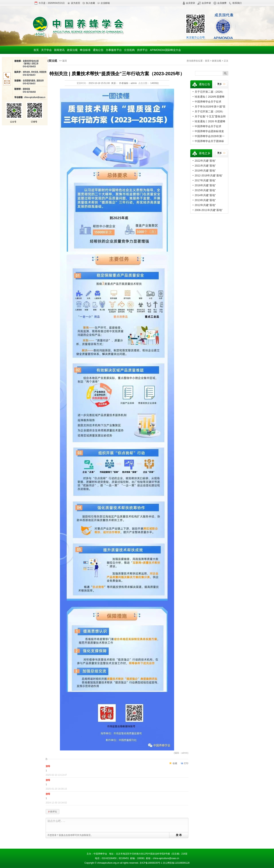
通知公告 (98, 50)
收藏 (175, 763)
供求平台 (142, 50)
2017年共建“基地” (205, 180)
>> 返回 (63, 61)
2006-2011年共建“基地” (209, 210)
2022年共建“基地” (205, 161)
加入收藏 (89, 3)
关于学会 (46, 50)
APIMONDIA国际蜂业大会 (165, 50)
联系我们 (235, 3)
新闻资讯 (59, 50)
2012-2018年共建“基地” (209, 175)
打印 (186, 763)
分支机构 (129, 50)
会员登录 (189, 3)
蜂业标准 (85, 50)
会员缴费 (220, 3)
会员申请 (204, 3)
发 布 (179, 835)
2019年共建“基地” (205, 171)
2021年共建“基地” (205, 166)
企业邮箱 (104, 3)
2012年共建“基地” (205, 205)
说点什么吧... (118, 825)
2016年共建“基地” (205, 185)
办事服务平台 (114, 50)
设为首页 (74, 3)
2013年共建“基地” (205, 200)
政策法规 (72, 50)
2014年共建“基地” (205, 195)
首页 (36, 50)
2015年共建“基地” (205, 190)
